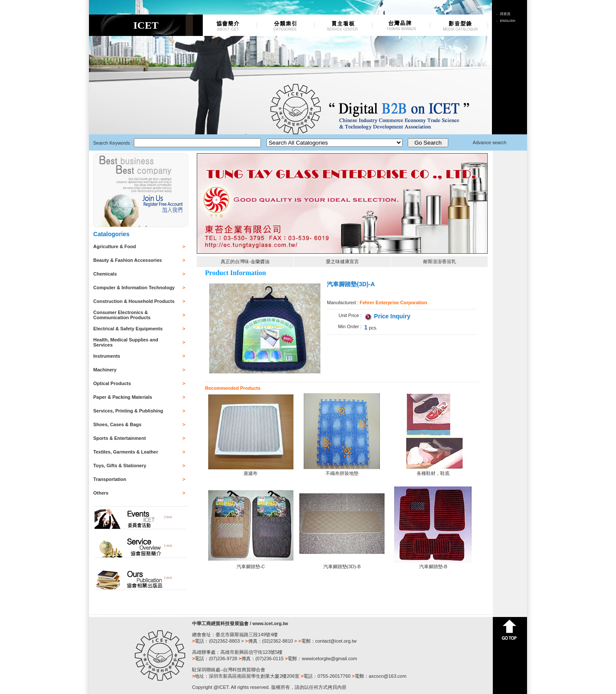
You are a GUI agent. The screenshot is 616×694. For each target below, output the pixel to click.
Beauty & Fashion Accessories (127, 260)
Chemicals (105, 274)
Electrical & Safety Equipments (128, 329)
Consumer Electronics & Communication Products (122, 315)
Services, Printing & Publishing (128, 411)
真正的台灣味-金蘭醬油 (245, 261)
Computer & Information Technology (134, 288)
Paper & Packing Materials (123, 397)
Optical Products (112, 383)
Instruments (107, 356)
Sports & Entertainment (120, 438)
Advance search (490, 142)
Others (101, 493)
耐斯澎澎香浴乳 (440, 261)
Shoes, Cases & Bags (117, 424)
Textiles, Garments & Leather (126, 452)
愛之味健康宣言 (342, 261)
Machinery (105, 370)
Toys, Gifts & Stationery (120, 466)
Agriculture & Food (115, 246)
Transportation (110, 479)
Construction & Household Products (134, 301)
